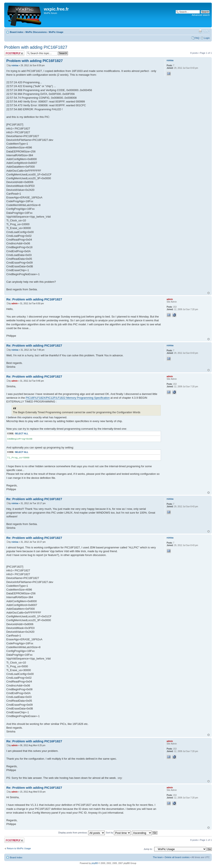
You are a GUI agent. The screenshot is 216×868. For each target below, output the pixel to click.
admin (14, 303)
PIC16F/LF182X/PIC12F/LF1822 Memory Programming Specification (68, 398)
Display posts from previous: (82, 833)
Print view (200, 31)
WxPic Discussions (36, 32)
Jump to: (148, 849)
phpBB (95, 863)
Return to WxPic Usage (19, 848)
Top (209, 293)
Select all (22, 434)
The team (158, 857)
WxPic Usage (56, 32)
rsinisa (15, 65)
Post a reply (14, 53)
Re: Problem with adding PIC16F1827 (34, 299)
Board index (17, 32)
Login (207, 38)
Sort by (118, 833)
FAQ (197, 38)
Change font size (207, 31)
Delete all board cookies (177, 857)
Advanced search (201, 15)
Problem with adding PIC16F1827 (36, 47)
